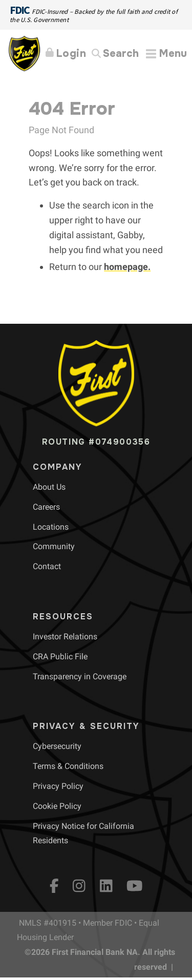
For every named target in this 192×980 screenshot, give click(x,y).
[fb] (54, 886)
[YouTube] (135, 886)
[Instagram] (79, 886)
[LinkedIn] (106, 886)
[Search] (115, 54)
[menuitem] (49, 487)
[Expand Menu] (166, 54)
